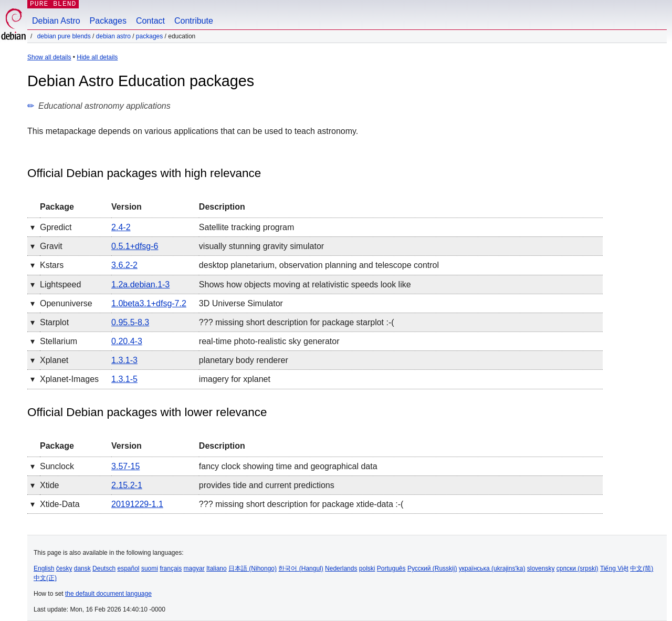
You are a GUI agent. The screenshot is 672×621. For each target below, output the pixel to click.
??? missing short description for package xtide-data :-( (301, 504)
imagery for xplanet (235, 379)
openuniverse (66, 303)
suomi (150, 568)
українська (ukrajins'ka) (492, 568)
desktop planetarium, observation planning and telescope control (319, 265)
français (171, 568)
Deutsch (104, 568)
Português (391, 568)
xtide (49, 485)
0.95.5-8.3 (130, 322)
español (128, 568)
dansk (82, 568)
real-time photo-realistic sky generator (269, 341)
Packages (108, 21)
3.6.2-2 (124, 265)
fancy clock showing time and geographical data (288, 466)
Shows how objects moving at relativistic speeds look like (305, 284)
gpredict (56, 227)
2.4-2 (121, 227)
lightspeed (60, 284)
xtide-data (60, 504)
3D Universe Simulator (241, 303)
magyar (194, 568)
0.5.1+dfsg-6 (135, 246)
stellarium (59, 341)
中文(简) (642, 568)
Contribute (194, 21)
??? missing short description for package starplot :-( (297, 322)
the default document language (108, 594)
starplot (54, 322)
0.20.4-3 (127, 341)
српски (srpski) (577, 568)
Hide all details (97, 57)
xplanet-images (69, 379)
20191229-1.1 (137, 504)
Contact (150, 21)
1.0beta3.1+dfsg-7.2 (149, 303)
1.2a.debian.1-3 (140, 284)
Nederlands (341, 568)
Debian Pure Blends (64, 36)
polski (367, 568)
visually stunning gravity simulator (261, 246)
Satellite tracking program (246, 227)
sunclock (57, 466)
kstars (52, 265)
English (44, 568)
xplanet (54, 360)
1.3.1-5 (124, 379)
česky (64, 568)
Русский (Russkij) (432, 568)
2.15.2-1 (127, 485)
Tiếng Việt (614, 568)
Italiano (217, 568)
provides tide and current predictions (267, 485)
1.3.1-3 (124, 360)
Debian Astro (56, 21)
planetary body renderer (244, 360)
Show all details (49, 57)
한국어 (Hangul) (301, 568)
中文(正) (45, 578)
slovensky (541, 568)
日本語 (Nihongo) (253, 568)
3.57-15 (125, 466)
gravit (51, 246)
